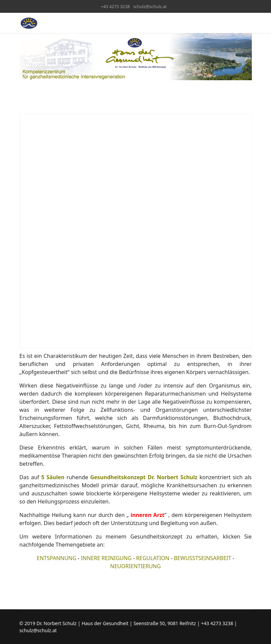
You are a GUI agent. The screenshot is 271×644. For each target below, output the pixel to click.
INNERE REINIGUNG (106, 558)
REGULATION (153, 558)
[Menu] (248, 23)
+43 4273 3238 (115, 7)
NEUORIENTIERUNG (135, 566)
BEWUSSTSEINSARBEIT (202, 558)
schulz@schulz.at (150, 7)
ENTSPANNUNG (57, 558)
